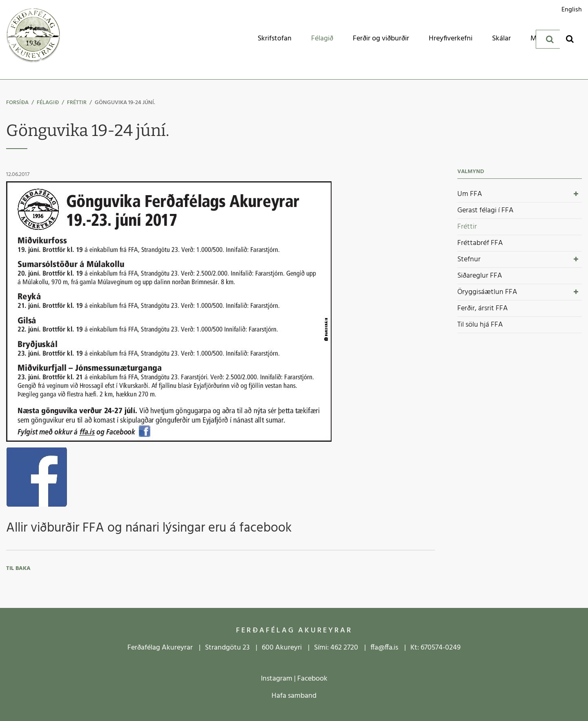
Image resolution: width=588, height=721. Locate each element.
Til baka (18, 569)
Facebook (312, 679)
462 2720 (344, 648)
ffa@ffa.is (384, 648)
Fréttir (77, 103)
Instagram (277, 679)
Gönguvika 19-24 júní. (125, 103)
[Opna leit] (570, 39)
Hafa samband (294, 696)
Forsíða (17, 103)
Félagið (48, 103)
